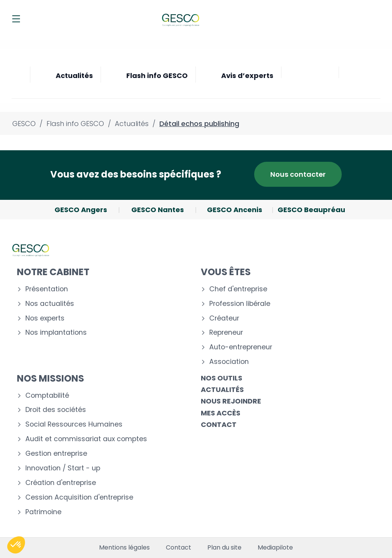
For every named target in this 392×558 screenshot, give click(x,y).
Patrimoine (43, 512)
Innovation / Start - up (63, 468)
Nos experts (45, 318)
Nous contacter (298, 174)
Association (229, 362)
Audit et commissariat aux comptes (86, 439)
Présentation (47, 289)
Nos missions (50, 378)
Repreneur (226, 333)
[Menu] (16, 19)
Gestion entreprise (56, 454)
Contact (219, 424)
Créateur (224, 318)
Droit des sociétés (56, 410)
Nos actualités (50, 304)
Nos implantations (56, 333)
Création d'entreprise (61, 483)
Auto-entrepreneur (241, 347)
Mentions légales (124, 548)
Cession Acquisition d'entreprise (79, 497)
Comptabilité (47, 396)
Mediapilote (275, 548)
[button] (16, 545)
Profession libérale (240, 304)
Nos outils (222, 378)
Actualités (222, 389)
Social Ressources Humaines (74, 424)
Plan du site (224, 548)
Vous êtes (226, 272)
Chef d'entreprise (238, 289)
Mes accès (221, 413)
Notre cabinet (53, 272)
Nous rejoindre (231, 401)
